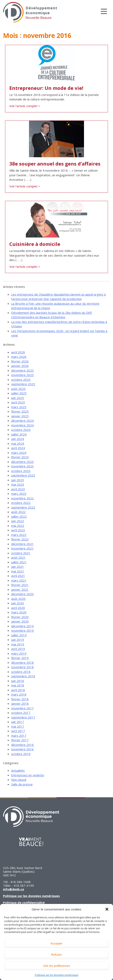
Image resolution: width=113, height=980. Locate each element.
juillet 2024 (19, 434)
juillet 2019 (19, 635)
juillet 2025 (19, 393)
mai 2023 (18, 484)
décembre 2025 (22, 370)
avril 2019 (18, 649)
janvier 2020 (20, 621)
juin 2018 (18, 681)
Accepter (56, 943)
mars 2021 (19, 580)
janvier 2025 (20, 416)
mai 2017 (18, 726)
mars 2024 (19, 453)
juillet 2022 (19, 516)
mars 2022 (19, 535)
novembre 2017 (22, 708)
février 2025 (20, 411)
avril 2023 (18, 489)
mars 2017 (19, 736)
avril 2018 (18, 690)
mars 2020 (19, 612)
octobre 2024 (21, 430)
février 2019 (20, 658)
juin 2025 (18, 398)
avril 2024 (18, 448)
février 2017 (20, 740)
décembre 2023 (22, 462)
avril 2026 (18, 352)
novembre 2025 (22, 375)
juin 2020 (18, 603)
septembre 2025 (23, 384)
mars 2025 (19, 407)
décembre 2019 (22, 626)
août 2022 (18, 512)
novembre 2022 (22, 498)
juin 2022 (18, 521)
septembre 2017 (23, 717)
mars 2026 (19, 357)
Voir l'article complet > (25, 106)
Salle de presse (22, 784)
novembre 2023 (22, 466)
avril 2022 (18, 530)
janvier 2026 (20, 366)
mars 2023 (19, 494)
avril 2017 (18, 731)
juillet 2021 (19, 562)
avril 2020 (18, 608)
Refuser (56, 955)
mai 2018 (18, 685)
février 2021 (20, 585)
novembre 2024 (22, 425)
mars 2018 (19, 694)
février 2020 (20, 617)
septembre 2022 (23, 507)
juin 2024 (18, 439)
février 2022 (20, 539)
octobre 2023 (21, 471)
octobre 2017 (21, 713)
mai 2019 (18, 644)
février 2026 (20, 361)
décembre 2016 (22, 745)
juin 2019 (18, 640)
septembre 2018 (23, 676)
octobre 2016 (21, 754)
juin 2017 (18, 722)
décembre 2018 (22, 663)
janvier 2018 (20, 704)
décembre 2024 (22, 421)
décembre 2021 (22, 544)
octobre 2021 (21, 553)
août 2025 (18, 389)
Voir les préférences (56, 966)
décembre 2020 (22, 594)
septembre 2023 (23, 475)
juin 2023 (18, 480)
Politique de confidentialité (24, 903)
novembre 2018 (22, 667)
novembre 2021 (22, 548)
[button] (107, 909)
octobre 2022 (21, 503)
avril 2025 (18, 402)
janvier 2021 (20, 590)
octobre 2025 (21, 380)
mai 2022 (18, 526)
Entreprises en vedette (28, 775)
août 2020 (18, 599)
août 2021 (18, 557)
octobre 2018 (21, 672)
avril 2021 (18, 576)
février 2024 (20, 457)
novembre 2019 (22, 630)
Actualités (18, 770)
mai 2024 (18, 443)
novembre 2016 (22, 749)
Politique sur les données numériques (57, 975)
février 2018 (20, 699)
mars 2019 (19, 653)
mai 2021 (18, 571)
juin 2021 (18, 567)
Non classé (19, 780)
